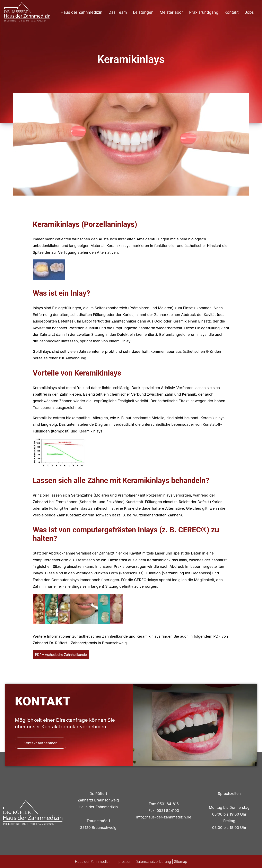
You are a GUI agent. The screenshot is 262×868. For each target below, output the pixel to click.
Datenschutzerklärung (153, 862)
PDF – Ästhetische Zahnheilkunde (61, 655)
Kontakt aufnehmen (41, 743)
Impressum (123, 862)
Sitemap (181, 862)
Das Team (118, 12)
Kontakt (232, 12)
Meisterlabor (171, 12)
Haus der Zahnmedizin (81, 12)
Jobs (249, 12)
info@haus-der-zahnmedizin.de (164, 817)
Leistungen (143, 12)
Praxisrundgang (204, 12)
